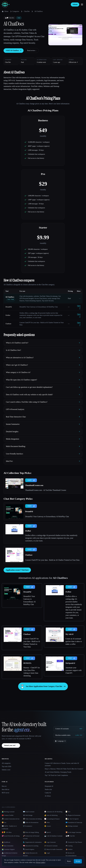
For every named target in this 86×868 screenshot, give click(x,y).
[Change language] (60, 741)
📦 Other (47, 822)
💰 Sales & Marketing (51, 815)
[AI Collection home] (6, 5)
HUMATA (27, 663)
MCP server (6, 793)
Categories (14, 11)
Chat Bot (27, 11)
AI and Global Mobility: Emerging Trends (58, 772)
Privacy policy (41, 862)
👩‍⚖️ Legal (47, 853)
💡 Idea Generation (8, 846)
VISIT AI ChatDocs (14, 51)
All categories (6, 763)
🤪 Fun (4, 822)
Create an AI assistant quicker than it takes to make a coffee (74, 641)
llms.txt (4, 786)
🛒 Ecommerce (28, 826)
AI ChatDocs (10, 297)
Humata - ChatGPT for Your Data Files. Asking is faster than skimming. (32, 672)
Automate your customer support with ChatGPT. (74, 670)
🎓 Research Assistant (51, 846)
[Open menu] (82, 4)
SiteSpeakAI (70, 663)
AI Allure (48, 796)
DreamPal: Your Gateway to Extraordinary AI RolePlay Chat (47, 517)
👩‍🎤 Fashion (69, 849)
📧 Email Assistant (29, 812)
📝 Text (68, 812)
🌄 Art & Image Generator (73, 832)
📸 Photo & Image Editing (31, 832)
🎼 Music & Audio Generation (53, 849)
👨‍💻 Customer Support (8, 849)
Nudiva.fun (48, 789)
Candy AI (48, 793)
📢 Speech (48, 832)
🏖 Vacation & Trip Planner (74, 842)
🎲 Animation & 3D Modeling (53, 812)
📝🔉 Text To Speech (72, 819)
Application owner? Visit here (17, 570)
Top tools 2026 (6, 766)
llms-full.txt (6, 789)
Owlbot (8, 315)
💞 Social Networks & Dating (11, 836)
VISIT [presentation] (31, 480)
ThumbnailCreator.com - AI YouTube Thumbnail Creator (46, 490)
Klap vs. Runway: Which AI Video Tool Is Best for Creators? (64, 769)
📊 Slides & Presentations (31, 822)
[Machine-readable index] (69, 735)
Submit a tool (6, 770)
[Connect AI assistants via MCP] (69, 729)
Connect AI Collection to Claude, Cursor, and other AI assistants (62, 764)
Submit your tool (11, 745)
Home (5, 11)
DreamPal (9, 307)
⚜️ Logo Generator (50, 842)
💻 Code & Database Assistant (53, 836)
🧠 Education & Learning (31, 846)
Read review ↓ (32, 51)
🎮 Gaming (69, 846)
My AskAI (69, 634)
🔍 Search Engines (29, 849)
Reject (69, 861)
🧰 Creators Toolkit (8, 815)
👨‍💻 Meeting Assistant (8, 812)
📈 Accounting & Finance (52, 819)
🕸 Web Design (28, 815)
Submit (75, 4)
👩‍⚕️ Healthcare (6, 842)
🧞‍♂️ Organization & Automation (32, 842)
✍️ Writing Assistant (72, 826)
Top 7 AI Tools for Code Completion (56, 775)
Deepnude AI (49, 786)
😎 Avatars (48, 826)
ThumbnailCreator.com (34, 485)
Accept (78, 861)
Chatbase (8, 324)
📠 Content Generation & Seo (11, 819)
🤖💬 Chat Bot (70, 836)
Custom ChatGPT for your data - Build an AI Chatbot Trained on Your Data (52, 560)
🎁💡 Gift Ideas (7, 832)
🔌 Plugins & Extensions (73, 815)
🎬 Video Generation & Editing (32, 819)
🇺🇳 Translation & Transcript (74, 822)
